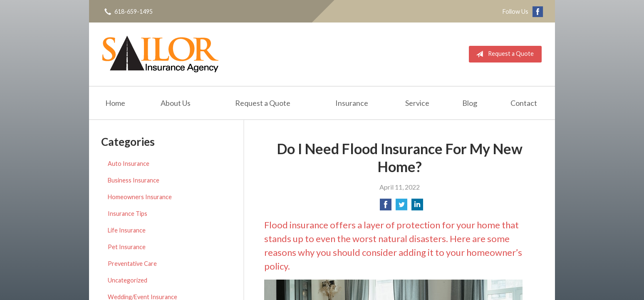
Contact (524, 103)
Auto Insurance (129, 164)
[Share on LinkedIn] (417, 207)
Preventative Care (132, 264)
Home (115, 103)
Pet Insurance (127, 247)
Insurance (352, 103)
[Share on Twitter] (401, 207)
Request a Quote (503, 54)
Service (417, 103)
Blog (470, 103)
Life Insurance (127, 230)
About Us (176, 103)
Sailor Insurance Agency (160, 54)
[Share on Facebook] (386, 207)
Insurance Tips (128, 214)
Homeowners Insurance (140, 197)
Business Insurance (134, 180)
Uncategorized (128, 280)
